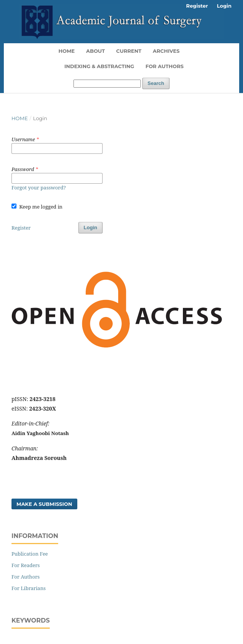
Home (67, 51)
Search (156, 83)
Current (129, 51)
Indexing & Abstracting (99, 66)
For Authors (165, 66)
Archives (166, 51)
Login (224, 6)
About (95, 51)
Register (197, 6)
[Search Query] (107, 84)
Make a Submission (44, 504)
